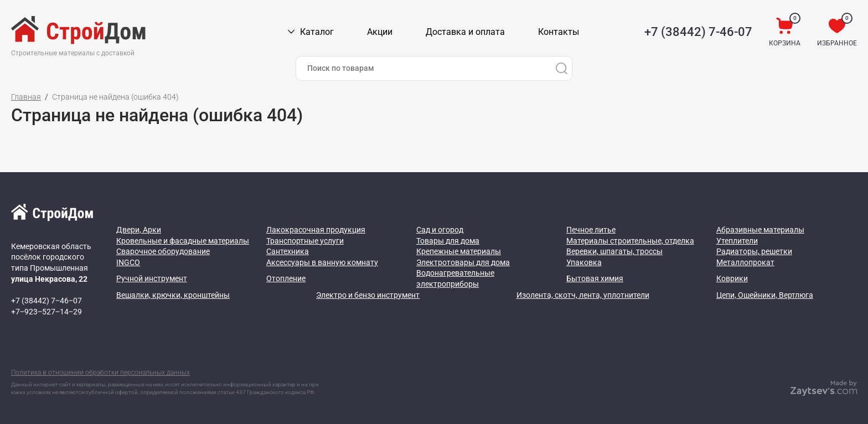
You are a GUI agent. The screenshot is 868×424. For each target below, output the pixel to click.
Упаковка (584, 262)
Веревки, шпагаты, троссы (614, 251)
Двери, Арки (139, 230)
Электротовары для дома (463, 262)
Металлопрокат (745, 262)
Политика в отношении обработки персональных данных (100, 373)
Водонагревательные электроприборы (455, 278)
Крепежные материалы (459, 251)
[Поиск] (561, 68)
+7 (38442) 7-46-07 (698, 32)
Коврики (732, 278)
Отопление (286, 278)
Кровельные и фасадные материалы (183, 241)
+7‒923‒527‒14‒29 (46, 312)
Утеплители (737, 241)
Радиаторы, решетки (754, 251)
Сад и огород (440, 230)
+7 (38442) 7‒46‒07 (46, 301)
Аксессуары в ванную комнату (322, 262)
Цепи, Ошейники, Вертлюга (765, 295)
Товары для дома (448, 241)
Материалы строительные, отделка (630, 241)
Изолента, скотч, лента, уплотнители (583, 295)
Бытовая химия (595, 278)
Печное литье (591, 230)
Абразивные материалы (760, 230)
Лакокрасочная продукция (316, 230)
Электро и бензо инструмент (368, 295)
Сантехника (288, 251)
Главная (26, 97)
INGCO (128, 262)
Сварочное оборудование (163, 251)
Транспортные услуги (305, 241)
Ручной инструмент (152, 278)
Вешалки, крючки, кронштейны (173, 295)
